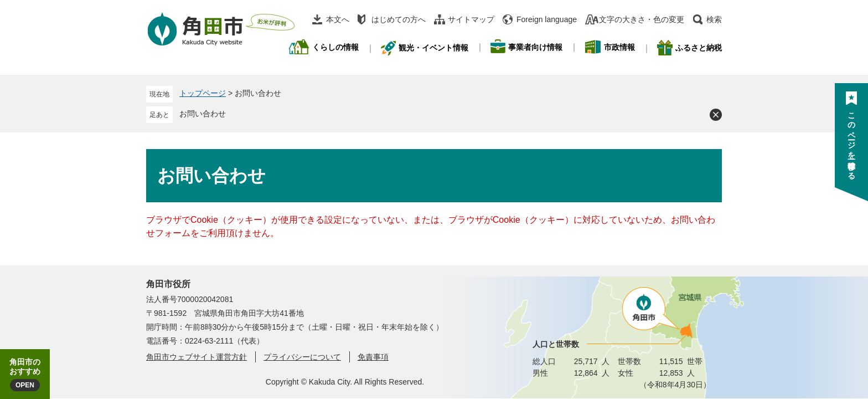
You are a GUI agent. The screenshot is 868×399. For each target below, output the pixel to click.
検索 (714, 19)
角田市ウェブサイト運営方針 (197, 357)
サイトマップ (471, 19)
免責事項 (373, 357)
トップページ (203, 93)
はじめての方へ (399, 19)
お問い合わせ (203, 114)
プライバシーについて (302, 357)
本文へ (338, 19)
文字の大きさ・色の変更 (642, 19)
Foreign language (547, 19)
